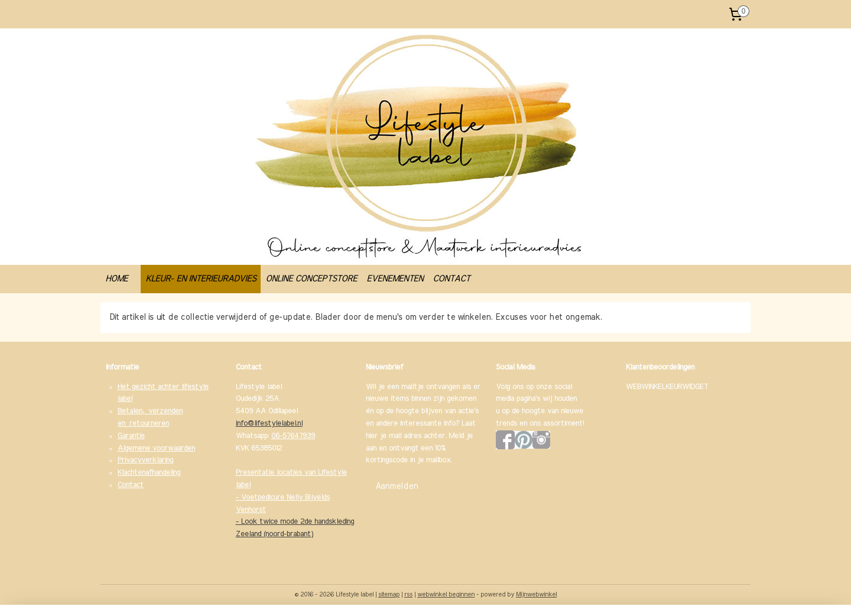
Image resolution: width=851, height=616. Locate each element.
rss (408, 594)
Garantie (131, 436)
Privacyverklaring (145, 460)
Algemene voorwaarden (156, 448)
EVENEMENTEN (395, 279)
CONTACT (451, 279)
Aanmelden (397, 487)
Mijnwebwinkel (536, 594)
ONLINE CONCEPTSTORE (311, 279)
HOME (116, 279)
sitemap (389, 594)
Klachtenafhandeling (149, 473)
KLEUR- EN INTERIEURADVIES (201, 279)
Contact (131, 485)
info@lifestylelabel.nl (269, 424)
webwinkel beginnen (446, 594)
